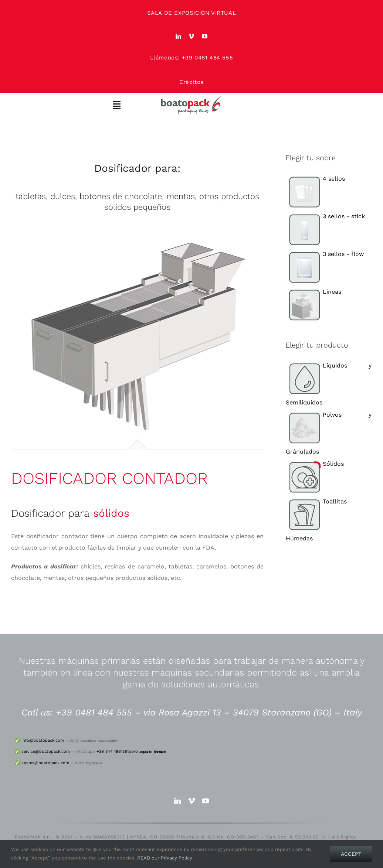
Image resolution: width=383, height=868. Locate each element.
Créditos (191, 82)
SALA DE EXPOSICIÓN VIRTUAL (192, 13)
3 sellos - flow (325, 254)
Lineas (313, 292)
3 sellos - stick (325, 216)
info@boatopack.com (43, 740)
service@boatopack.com (46, 751)
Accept (351, 854)
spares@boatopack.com (45, 763)
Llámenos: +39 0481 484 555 (192, 58)
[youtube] (205, 36)
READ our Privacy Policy (165, 858)
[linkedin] (179, 36)
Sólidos (315, 464)
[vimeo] (191, 36)
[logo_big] (191, 98)
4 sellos (315, 179)
